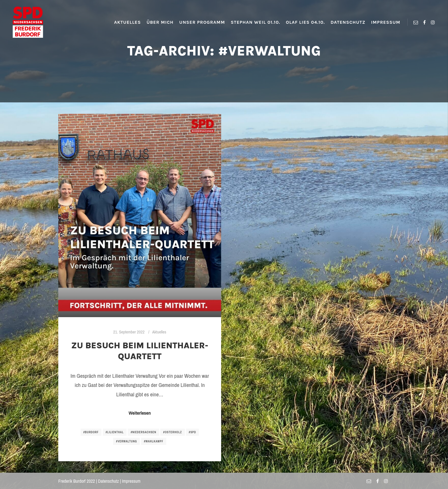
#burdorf (91, 432)
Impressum (131, 481)
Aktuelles (159, 332)
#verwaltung (126, 441)
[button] (9, 9)
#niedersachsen (143, 432)
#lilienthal (115, 432)
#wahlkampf (154, 441)
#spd (192, 432)
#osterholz (172, 432)
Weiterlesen (140, 413)
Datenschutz (108, 481)
